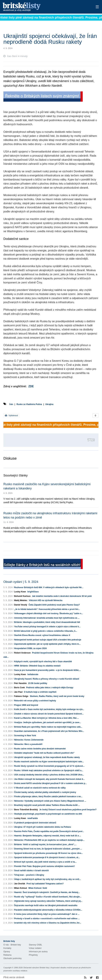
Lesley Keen (20, 592)
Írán (11, 404)
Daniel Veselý (21, 605)
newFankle (33, 818)
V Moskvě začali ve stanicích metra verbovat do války (40, 788)
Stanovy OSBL (35, 945)
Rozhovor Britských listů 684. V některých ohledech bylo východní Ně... (49, 587)
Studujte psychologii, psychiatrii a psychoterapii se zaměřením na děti (48, 814)
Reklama (7, 955)
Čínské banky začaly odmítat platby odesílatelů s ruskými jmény (45, 792)
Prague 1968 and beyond (26, 705)
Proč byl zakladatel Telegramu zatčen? (45, 884)
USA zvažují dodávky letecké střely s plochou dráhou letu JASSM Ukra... (49, 775)
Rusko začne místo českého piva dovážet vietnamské (40, 749)
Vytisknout (11, 415)
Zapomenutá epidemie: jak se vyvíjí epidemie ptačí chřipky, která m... (47, 644)
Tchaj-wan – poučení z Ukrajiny (29, 875)
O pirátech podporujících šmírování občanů (35, 823)
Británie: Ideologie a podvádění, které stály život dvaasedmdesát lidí (47, 622)
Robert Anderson (22, 653)
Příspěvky (33, 955)
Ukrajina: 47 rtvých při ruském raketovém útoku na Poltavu (42, 827)
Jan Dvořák (20, 884)
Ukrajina (49, 404)
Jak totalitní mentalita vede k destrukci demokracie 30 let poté (62, 596)
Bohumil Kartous (22, 596)
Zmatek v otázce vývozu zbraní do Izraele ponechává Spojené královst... (49, 714)
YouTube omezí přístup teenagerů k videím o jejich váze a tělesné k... (47, 627)
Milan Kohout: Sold (38, 888)
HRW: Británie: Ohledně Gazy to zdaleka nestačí (37, 666)
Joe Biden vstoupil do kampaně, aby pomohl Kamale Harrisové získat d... (49, 779)
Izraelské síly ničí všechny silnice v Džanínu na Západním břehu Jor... (48, 923)
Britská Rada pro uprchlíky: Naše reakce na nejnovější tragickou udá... (48, 727)
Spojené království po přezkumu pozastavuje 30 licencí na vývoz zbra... (48, 853)
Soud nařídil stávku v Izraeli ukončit (31, 871)
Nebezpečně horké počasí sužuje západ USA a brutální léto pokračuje (48, 640)
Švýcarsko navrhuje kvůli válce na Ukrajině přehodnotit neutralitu (46, 905)
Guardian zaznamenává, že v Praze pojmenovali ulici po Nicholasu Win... (49, 731)
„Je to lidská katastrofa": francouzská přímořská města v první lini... (47, 609)
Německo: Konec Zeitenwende (29, 740)
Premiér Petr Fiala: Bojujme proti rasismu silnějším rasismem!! (44, 866)
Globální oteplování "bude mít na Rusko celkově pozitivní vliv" (44, 753)
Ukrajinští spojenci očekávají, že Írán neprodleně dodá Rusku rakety (47, 757)
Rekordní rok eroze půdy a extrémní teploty (35, 701)
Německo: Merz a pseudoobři (28, 744)
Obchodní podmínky (12, 958)
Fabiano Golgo (21, 696)
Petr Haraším (20, 683)
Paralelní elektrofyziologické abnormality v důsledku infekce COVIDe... (48, 910)
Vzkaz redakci (35, 948)
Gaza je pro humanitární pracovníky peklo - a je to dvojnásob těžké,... (47, 670)
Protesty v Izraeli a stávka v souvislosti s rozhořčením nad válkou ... (47, 919)
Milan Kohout (21, 888)
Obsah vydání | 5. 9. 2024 (21, 582)
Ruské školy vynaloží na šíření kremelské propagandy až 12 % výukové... (49, 766)
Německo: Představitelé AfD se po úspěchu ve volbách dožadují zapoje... (49, 840)
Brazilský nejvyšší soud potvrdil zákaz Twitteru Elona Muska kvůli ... (47, 805)
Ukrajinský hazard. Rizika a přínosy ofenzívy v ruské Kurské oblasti (47, 679)
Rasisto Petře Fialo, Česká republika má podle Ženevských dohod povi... (49, 831)
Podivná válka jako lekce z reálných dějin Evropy (50, 688)
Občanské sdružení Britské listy (36, 968)
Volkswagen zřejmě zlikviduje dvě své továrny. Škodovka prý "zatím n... (48, 614)
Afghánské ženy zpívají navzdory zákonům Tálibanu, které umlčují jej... (48, 901)
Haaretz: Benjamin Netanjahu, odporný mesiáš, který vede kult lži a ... (48, 836)
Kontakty (7, 948)
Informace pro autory (38, 952)
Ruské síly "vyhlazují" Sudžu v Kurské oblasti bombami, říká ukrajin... (48, 897)
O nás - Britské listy (12, 945)
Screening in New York (25, 736)
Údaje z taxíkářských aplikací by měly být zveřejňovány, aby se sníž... (47, 879)
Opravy (7, 952)
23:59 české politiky (38, 683)
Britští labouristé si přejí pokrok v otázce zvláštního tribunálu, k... (45, 631)
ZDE (31, 386)
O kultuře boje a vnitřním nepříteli (40, 692)
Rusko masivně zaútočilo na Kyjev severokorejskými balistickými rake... (49, 762)
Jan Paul (18, 692)
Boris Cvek (19, 688)
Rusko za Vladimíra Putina (29, 404)
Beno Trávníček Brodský (26, 810)
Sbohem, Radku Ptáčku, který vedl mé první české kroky (57, 696)
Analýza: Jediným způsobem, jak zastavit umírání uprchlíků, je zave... (48, 722)
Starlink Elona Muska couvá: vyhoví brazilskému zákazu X (42, 635)
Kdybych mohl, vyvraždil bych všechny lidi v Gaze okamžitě (43, 662)
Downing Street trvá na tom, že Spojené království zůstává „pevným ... (48, 849)
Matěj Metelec (21, 600)
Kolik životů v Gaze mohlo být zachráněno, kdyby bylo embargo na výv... (49, 709)
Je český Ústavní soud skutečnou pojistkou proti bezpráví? (68, 810)
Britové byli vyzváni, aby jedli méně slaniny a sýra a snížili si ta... (45, 862)
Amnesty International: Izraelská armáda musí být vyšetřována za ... (47, 618)
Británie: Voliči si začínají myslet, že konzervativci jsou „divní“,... (45, 844)
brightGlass (33, 592)
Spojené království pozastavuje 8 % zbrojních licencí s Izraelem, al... (47, 857)
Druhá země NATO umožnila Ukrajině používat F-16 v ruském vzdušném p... (50, 783)
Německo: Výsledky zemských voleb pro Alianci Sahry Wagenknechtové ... (50, 801)
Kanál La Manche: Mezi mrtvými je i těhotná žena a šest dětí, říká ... (46, 718)
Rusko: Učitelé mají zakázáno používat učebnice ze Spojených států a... (49, 770)
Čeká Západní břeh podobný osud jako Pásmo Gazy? (54, 605)
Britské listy (41, 7)
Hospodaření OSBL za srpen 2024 (30, 648)
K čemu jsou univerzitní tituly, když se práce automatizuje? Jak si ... (47, 914)
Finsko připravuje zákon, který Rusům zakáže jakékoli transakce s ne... (48, 796)
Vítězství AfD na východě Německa (46, 600)
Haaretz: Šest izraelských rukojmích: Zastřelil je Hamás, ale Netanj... (47, 892)
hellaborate (33, 674)
